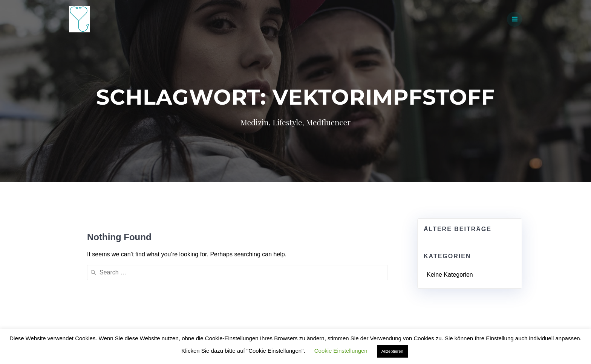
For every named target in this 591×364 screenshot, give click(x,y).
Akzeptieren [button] (392, 351)
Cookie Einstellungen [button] (341, 351)
